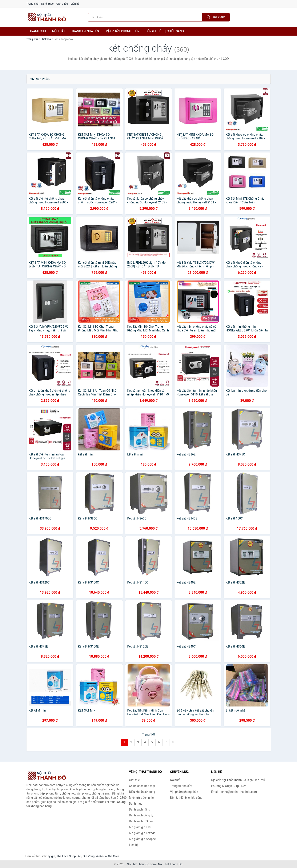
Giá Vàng (89, 856)
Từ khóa (46, 39)
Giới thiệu (62, 4)
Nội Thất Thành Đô (170, 864)
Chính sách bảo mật (142, 786)
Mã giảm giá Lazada (142, 833)
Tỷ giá (51, 856)
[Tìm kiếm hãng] (145, 17)
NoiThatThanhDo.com (141, 864)
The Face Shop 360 (69, 856)
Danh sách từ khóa (141, 821)
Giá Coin (113, 856)
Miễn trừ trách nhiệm (143, 798)
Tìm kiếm (216, 17)
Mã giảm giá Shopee (142, 839)
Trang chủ (33, 4)
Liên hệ (75, 4)
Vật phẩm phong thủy (123, 31)
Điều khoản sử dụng (142, 792)
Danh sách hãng (140, 809)
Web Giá (101, 856)
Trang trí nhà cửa (86, 31)
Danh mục (47, 4)
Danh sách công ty (141, 815)
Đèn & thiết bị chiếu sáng (165, 31)
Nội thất (59, 31)
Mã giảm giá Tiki (140, 827)
